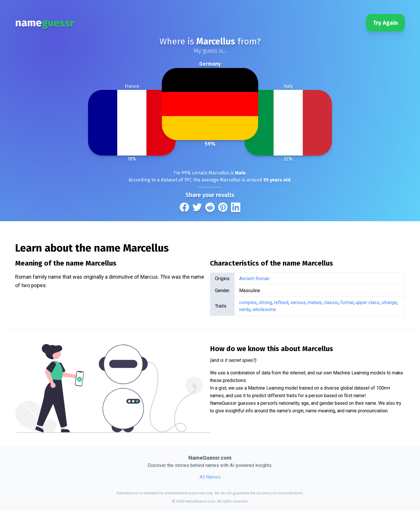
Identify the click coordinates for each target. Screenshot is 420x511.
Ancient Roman (254, 279)
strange (389, 302)
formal (347, 302)
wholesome (264, 309)
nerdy (245, 309)
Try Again (385, 23)
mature (315, 302)
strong (265, 302)
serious (298, 302)
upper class (367, 302)
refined (281, 302)
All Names (210, 477)
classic (331, 302)
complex (248, 302)
